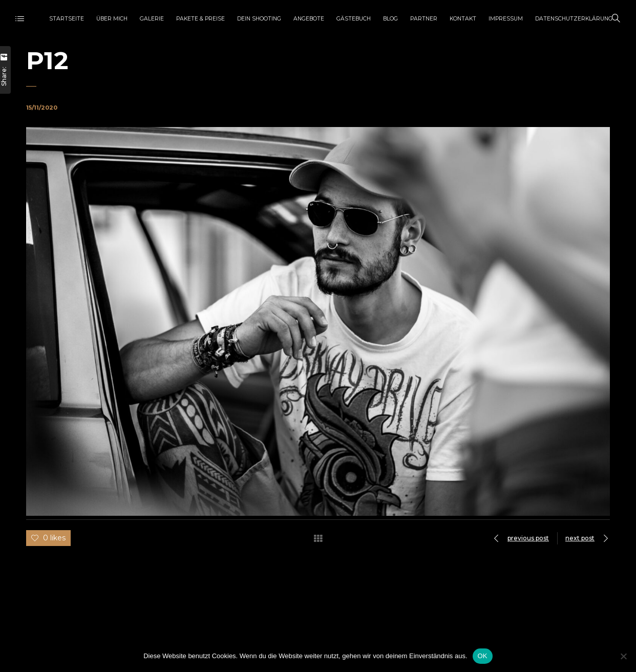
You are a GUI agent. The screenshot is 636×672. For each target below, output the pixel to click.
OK (483, 656)
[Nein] (623, 656)
